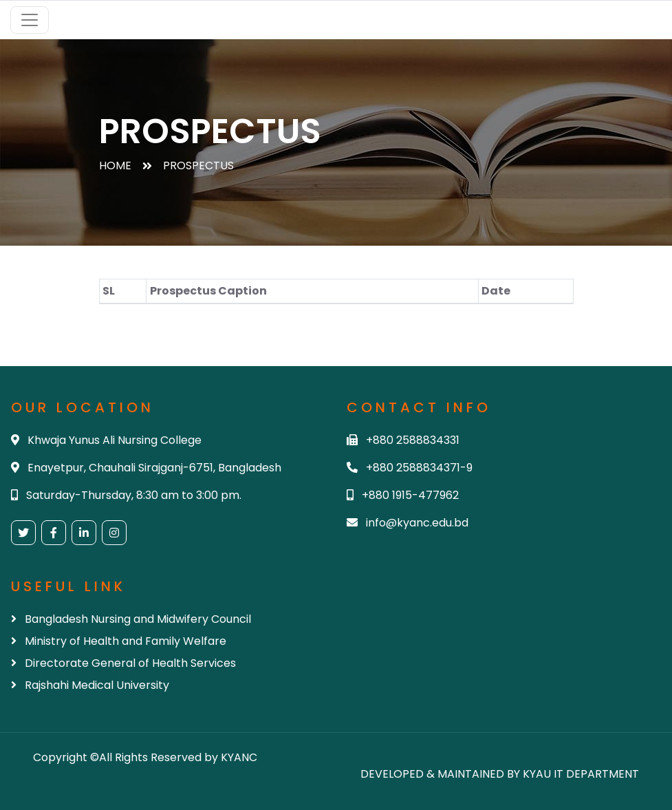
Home (115, 166)
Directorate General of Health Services (123, 663)
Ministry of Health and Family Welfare (119, 641)
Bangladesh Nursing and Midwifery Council (131, 619)
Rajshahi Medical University (90, 685)
